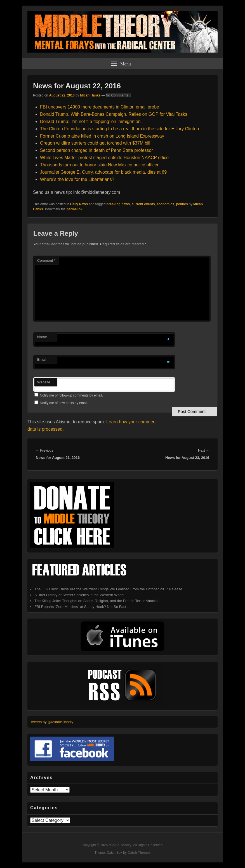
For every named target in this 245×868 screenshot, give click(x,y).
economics (165, 204)
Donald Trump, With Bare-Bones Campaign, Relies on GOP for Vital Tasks (114, 114)
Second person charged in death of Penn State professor (96, 150)
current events (143, 204)
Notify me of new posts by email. (64, 403)
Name (42, 337)
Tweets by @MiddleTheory (52, 722)
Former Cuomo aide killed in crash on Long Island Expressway (102, 136)
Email (42, 359)
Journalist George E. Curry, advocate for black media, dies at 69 (103, 172)
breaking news (118, 204)
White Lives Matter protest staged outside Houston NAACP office (104, 158)
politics (182, 204)
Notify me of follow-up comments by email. (71, 395)
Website (44, 382)
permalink (75, 209)
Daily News (79, 204)
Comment (46, 260)
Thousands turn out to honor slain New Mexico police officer (99, 165)
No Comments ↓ (118, 95)
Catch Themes (139, 853)
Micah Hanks (90, 95)
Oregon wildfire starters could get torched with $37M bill (95, 143)
